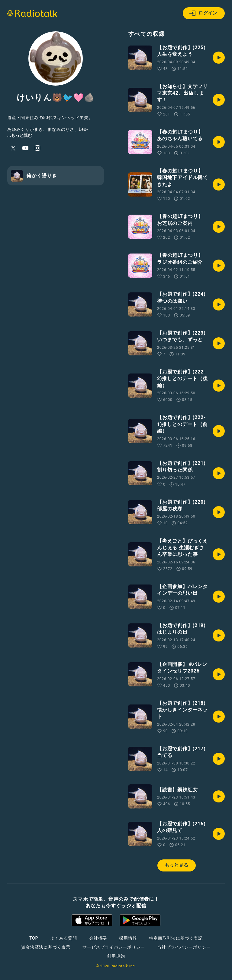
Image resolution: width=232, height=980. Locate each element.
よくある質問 (64, 938)
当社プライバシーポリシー (184, 947)
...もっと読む (20, 135)
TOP (34, 938)
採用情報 (128, 938)
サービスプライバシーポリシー (114, 947)
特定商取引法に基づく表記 (176, 938)
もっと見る (177, 865)
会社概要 (98, 938)
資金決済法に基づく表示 (46, 947)
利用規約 (116, 956)
